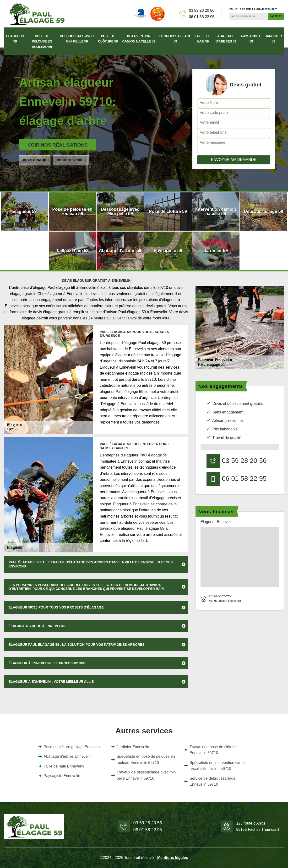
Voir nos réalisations (58, 145)
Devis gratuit (35, 160)
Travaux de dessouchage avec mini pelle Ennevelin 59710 (144, 775)
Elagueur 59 (15, 39)
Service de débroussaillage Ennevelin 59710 (209, 781)
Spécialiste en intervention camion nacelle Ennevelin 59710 (216, 766)
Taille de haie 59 (203, 39)
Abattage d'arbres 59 (226, 39)
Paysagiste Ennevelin (59, 776)
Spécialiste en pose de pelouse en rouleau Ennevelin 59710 (143, 759)
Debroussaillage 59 (175, 39)
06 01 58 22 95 (202, 17)
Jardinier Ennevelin (130, 747)
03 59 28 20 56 (202, 10)
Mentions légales (173, 858)
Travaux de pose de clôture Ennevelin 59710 (210, 750)
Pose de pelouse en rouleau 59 (42, 41)
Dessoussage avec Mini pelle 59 (77, 39)
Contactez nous (71, 160)
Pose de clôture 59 (108, 39)
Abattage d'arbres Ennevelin (65, 757)
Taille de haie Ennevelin (61, 766)
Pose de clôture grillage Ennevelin (70, 747)
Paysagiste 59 (251, 39)
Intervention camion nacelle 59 (139, 39)
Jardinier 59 (273, 39)
